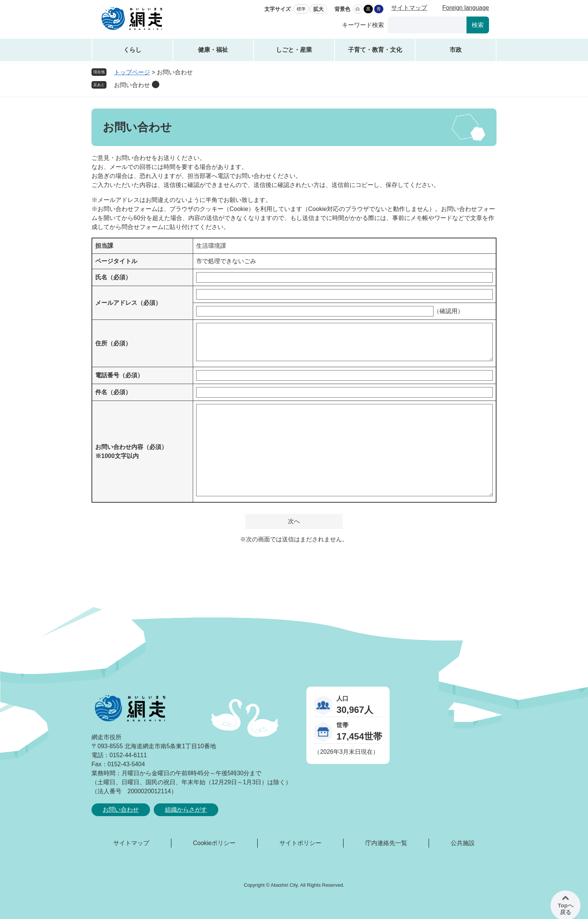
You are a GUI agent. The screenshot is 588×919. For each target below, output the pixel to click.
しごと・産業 (294, 50)
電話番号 (119, 375)
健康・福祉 (213, 50)
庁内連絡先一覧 (386, 843)
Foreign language (466, 8)
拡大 (318, 9)
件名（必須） (113, 392)
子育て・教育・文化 (375, 50)
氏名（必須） (113, 277)
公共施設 (463, 843)
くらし (132, 50)
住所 (113, 343)
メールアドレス (128, 303)
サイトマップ (409, 8)
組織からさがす (186, 810)
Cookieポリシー (214, 843)
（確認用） (448, 311)
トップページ (132, 72)
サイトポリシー (300, 843)
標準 (301, 9)
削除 (156, 84)
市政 (456, 50)
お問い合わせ (132, 85)
